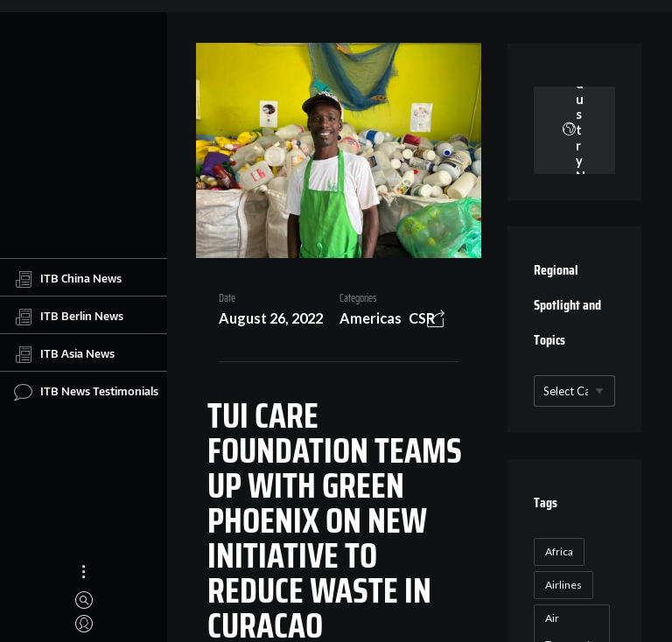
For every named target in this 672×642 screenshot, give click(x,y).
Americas (371, 318)
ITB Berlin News (69, 317)
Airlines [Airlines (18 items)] (563, 585)
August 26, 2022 (271, 318)
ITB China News (68, 279)
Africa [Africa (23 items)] (559, 551)
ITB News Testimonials (86, 392)
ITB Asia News (64, 354)
